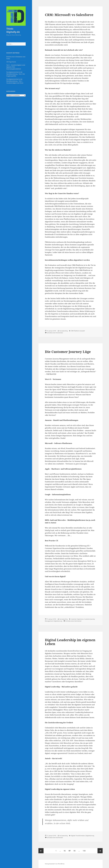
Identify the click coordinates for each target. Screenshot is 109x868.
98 (75, 850)
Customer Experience (77, 619)
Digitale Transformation (78, 836)
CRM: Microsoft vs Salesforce (69, 15)
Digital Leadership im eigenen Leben (70, 642)
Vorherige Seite (41, 851)
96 (65, 850)
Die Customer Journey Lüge (68, 352)
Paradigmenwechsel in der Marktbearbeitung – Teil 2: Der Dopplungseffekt (16, 74)
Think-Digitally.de (13, 30)
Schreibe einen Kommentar (55, 333)
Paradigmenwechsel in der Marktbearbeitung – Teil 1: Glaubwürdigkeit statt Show (15, 81)
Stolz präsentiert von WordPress (55, 864)
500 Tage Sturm (11, 62)
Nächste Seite (100, 851)
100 (84, 850)
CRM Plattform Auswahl (78, 331)
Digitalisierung (58, 621)
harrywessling (63, 331)
